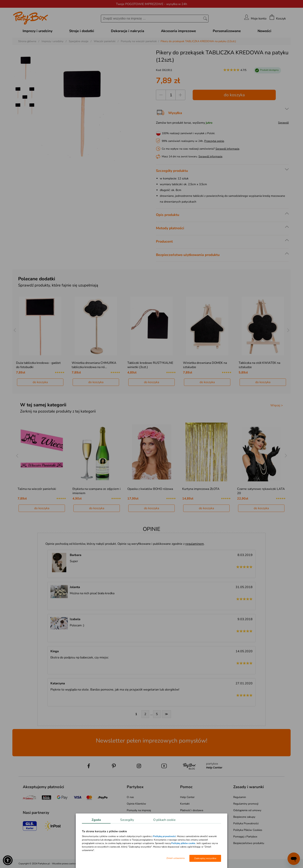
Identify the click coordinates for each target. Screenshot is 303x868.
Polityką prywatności (164, 836)
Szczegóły (127, 820)
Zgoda (96, 820)
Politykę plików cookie (183, 843)
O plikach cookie (164, 820)
